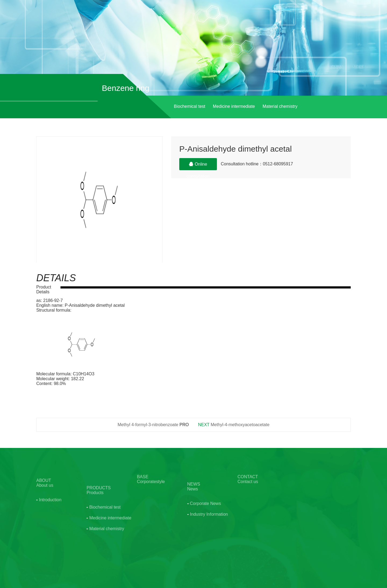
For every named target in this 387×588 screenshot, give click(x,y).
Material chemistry (280, 106)
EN (345, 16)
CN (332, 16)
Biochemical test (190, 106)
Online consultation (198, 166)
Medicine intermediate (234, 106)
